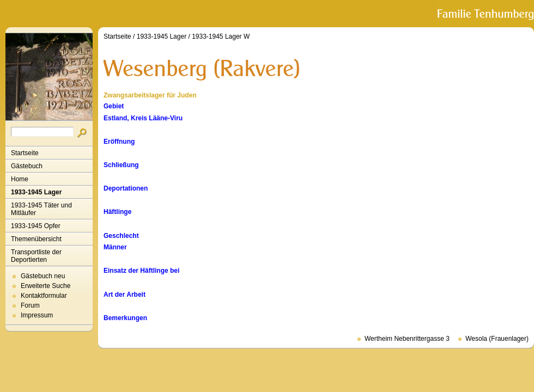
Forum (30, 305)
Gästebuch (27, 166)
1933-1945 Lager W (221, 36)
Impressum (37, 315)
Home (20, 179)
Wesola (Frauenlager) (497, 339)
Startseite (25, 153)
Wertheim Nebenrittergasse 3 (407, 339)
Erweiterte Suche (45, 286)
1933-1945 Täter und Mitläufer (41, 209)
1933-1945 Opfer (36, 226)
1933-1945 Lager (36, 192)
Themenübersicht (36, 239)
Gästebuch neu (43, 276)
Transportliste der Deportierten (36, 256)
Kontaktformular (44, 296)
